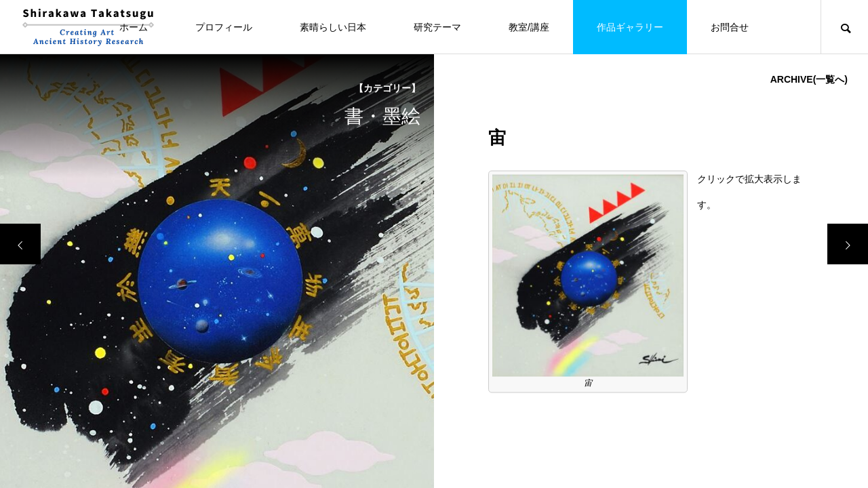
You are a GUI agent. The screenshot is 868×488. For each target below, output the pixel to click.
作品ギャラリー (630, 27)
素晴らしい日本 (333, 27)
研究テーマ (437, 27)
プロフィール (224, 27)
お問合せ (730, 27)
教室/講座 (529, 27)
